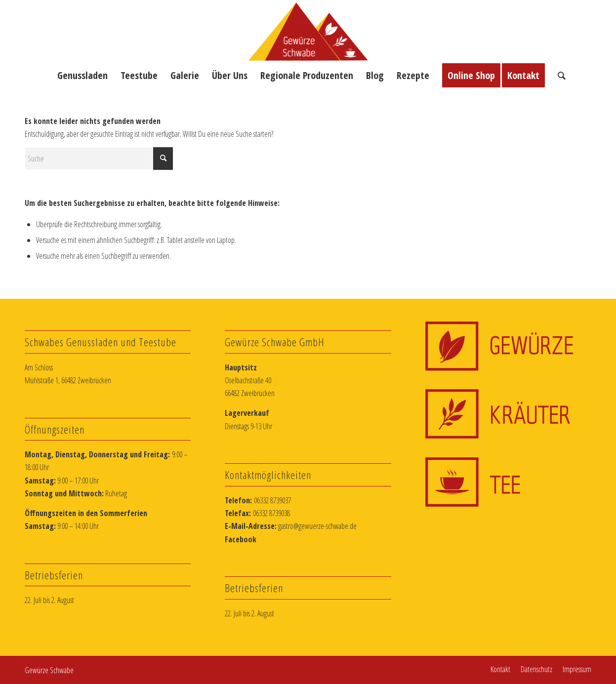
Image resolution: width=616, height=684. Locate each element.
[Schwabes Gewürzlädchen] (308, 32)
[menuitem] (82, 76)
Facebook (241, 539)
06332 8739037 (272, 500)
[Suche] (558, 76)
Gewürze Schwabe (49, 670)
